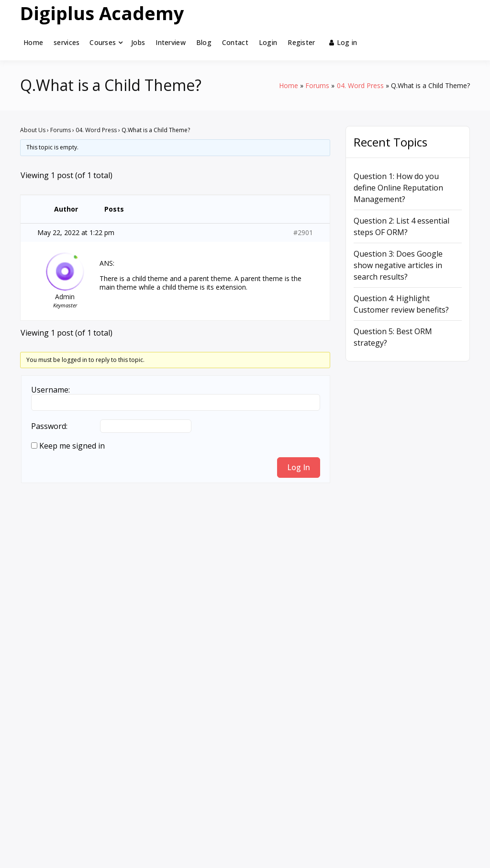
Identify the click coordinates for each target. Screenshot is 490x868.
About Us (33, 130)
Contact (235, 42)
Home (33, 42)
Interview (171, 42)
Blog (204, 42)
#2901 (303, 233)
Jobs (138, 42)
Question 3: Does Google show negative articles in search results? (398, 265)
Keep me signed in (72, 446)
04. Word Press (96, 130)
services (67, 42)
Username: (50, 390)
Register (301, 42)
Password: (49, 426)
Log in (343, 42)
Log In (299, 467)
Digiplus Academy (102, 13)
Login (268, 42)
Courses (103, 42)
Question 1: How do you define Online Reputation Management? (398, 188)
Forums (61, 130)
